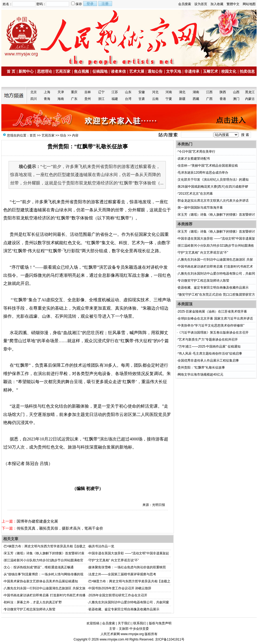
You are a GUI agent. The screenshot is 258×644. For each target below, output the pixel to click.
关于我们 (124, 623)
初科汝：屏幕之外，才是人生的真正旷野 (33, 602)
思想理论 (45, 71)
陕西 (223, 92)
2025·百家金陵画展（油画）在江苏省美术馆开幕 (212, 311)
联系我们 (140, 623)
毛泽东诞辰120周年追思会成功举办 (203, 173)
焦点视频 (81, 71)
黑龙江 (250, 92)
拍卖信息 (247, 71)
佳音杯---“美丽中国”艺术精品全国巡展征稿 (208, 166)
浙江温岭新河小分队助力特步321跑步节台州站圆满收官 (44, 560)
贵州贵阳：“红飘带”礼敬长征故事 (201, 367)
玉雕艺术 (210, 71)
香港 (223, 99)
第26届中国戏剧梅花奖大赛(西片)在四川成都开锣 (213, 187)
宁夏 (169, 99)
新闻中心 (26, 71)
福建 (115, 99)
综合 (63, 135)
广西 (209, 99)
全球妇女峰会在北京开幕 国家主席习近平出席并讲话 (215, 318)
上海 (47, 92)
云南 (155, 99)
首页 (33, 135)
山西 (236, 92)
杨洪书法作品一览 (101, 546)
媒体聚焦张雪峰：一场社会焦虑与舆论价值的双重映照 (127, 567)
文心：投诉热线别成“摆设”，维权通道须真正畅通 (39, 567)
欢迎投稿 (93, 623)
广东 (74, 99)
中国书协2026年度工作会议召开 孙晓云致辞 (120, 588)
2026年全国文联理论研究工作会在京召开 (118, 595)
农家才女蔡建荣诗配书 (194, 159)
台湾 (128, 99)
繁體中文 (233, 4)
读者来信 (118, 71)
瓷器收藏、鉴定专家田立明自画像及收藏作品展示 (124, 609)
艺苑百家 (63, 71)
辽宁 (101, 92)
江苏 (115, 92)
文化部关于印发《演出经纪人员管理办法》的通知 (213, 180)
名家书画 (16, 82)
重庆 (74, 92)
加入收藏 (217, 4)
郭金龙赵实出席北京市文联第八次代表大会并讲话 (213, 201)
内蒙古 (250, 99)
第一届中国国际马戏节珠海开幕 (200, 208)
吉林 (88, 92)
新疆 (182, 99)
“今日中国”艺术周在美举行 (196, 152)
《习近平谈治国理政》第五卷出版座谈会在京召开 (213, 332)
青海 (47, 99)
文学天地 (174, 71)
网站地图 (249, 4)
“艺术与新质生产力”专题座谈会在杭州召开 (208, 339)
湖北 (182, 92)
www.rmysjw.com (112, 639)
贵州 (88, 99)
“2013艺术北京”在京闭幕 (195, 194)
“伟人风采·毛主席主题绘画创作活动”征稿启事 (210, 353)
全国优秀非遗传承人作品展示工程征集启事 (208, 360)
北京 (34, 92)
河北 (155, 92)
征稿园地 (100, 71)
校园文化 (229, 71)
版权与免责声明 (160, 623)
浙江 (101, 99)
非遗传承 (192, 71)
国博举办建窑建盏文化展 (37, 521)
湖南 (196, 92)
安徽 (142, 92)
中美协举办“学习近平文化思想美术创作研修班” (211, 325)
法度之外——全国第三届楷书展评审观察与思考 (122, 574)
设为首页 (201, 4)
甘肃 (142, 99)
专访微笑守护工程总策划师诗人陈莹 (30, 609)
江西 (209, 92)
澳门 (236, 99)
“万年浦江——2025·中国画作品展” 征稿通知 (209, 346)
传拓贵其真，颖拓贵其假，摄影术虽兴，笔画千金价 (60, 528)
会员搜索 (185, 4)
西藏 (196, 99)
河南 (169, 92)
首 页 (11, 71)
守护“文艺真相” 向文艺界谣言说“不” (114, 560)
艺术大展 (137, 71)
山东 (128, 92)
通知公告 (155, 71)
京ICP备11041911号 (170, 639)
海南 (61, 99)
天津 (61, 92)
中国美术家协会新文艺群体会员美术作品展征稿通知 (41, 581)
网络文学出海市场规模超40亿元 (200, 374)
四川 (34, 99)
